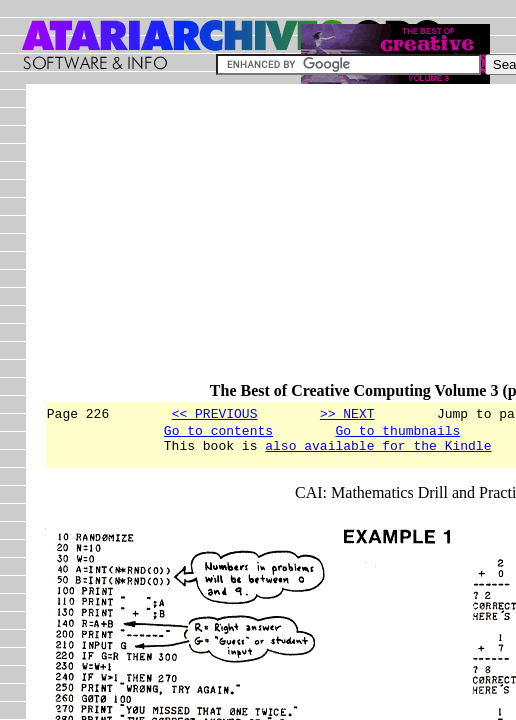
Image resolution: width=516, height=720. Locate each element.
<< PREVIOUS (215, 413)
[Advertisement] (280, 242)
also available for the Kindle (378, 451)
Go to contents (218, 433)
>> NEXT (347, 413)
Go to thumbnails (397, 433)
